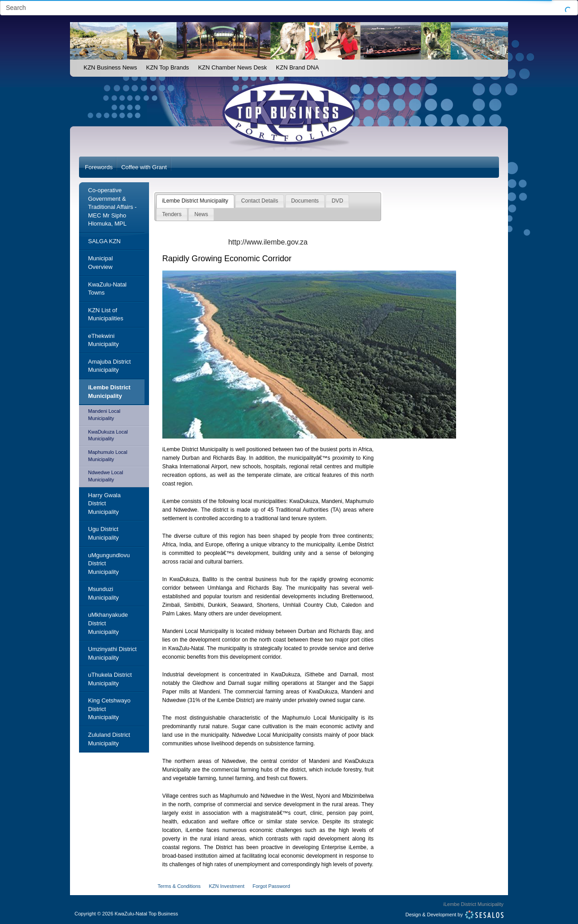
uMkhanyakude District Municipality (108, 623)
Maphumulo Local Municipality (108, 456)
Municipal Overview (100, 263)
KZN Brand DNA (297, 67)
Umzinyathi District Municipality (112, 653)
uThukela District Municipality (110, 679)
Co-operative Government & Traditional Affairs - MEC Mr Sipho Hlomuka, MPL (112, 207)
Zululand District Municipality (109, 739)
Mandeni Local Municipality (104, 415)
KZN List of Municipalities (106, 314)
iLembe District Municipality (109, 392)
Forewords (99, 167)
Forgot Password (271, 886)
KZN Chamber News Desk (233, 67)
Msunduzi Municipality (103, 593)
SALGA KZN (104, 241)
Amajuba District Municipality (110, 366)
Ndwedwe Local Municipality (106, 476)
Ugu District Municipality (103, 533)
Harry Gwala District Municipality (104, 504)
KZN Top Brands (167, 67)
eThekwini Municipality (103, 340)
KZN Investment (226, 886)
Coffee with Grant (144, 167)
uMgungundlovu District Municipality (109, 564)
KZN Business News (110, 67)
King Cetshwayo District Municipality (109, 709)
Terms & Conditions (179, 886)
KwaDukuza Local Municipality (108, 435)
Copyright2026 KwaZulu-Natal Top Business (126, 914)
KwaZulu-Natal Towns (107, 289)
